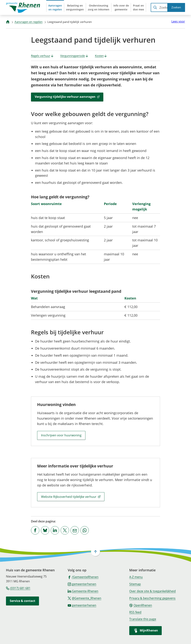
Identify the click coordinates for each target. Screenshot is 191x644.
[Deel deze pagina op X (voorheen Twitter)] (65, 530)
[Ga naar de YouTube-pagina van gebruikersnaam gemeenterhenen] (82, 605)
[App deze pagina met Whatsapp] (85, 530)
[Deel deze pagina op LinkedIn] (55, 530)
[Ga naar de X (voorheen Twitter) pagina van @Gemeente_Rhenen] (85, 598)
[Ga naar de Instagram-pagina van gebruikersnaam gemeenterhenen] (82, 584)
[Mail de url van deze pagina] (75, 530)
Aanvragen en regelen (29, 22)
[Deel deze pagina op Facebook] (35, 530)
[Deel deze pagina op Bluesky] (45, 530)
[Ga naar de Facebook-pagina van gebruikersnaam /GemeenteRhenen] (83, 577)
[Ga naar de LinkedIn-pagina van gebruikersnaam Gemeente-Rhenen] (83, 591)
